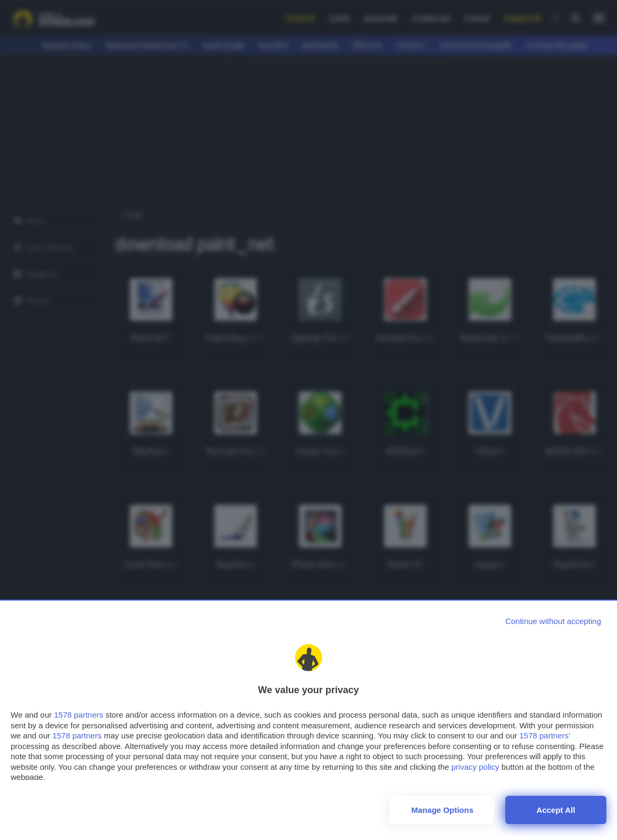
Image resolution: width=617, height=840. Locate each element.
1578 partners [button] (78, 715)
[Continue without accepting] (553, 621)
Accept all (556, 810)
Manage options (442, 810)
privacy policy (476, 767)
